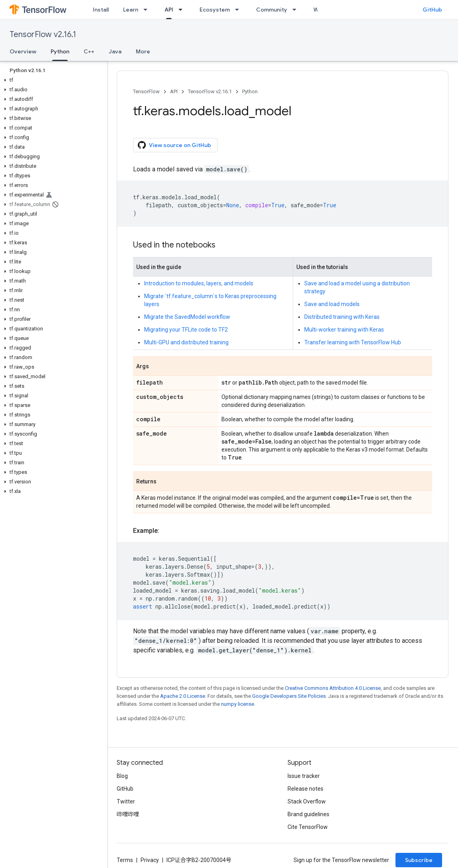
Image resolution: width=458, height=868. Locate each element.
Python (250, 91)
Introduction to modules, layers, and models (199, 283)
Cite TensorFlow (308, 827)
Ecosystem (215, 10)
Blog (122, 776)
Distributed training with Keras (342, 317)
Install (101, 10)
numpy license (238, 704)
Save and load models (332, 304)
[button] (52, 80)
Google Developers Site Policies (289, 696)
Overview (23, 51)
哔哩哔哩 (128, 814)
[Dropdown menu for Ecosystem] (239, 10)
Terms (125, 860)
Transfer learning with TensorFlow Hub (353, 342)
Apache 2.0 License (183, 696)
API (174, 91)
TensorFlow (146, 91)
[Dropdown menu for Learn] (148, 10)
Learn (131, 10)
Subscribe (419, 860)
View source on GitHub (174, 145)
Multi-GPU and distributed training (186, 342)
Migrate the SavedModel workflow (187, 317)
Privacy (150, 860)
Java (115, 51)
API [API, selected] (169, 10)
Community (272, 10)
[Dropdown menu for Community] (297, 10)
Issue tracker (304, 776)
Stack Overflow (307, 801)
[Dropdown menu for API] (183, 10)
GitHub (432, 10)
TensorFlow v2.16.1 (43, 34)
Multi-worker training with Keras (344, 330)
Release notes (305, 789)
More (143, 51)
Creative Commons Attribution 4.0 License (333, 688)
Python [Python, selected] (60, 51)
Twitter (126, 801)
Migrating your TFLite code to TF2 (186, 330)
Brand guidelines (308, 814)
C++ (89, 51)
